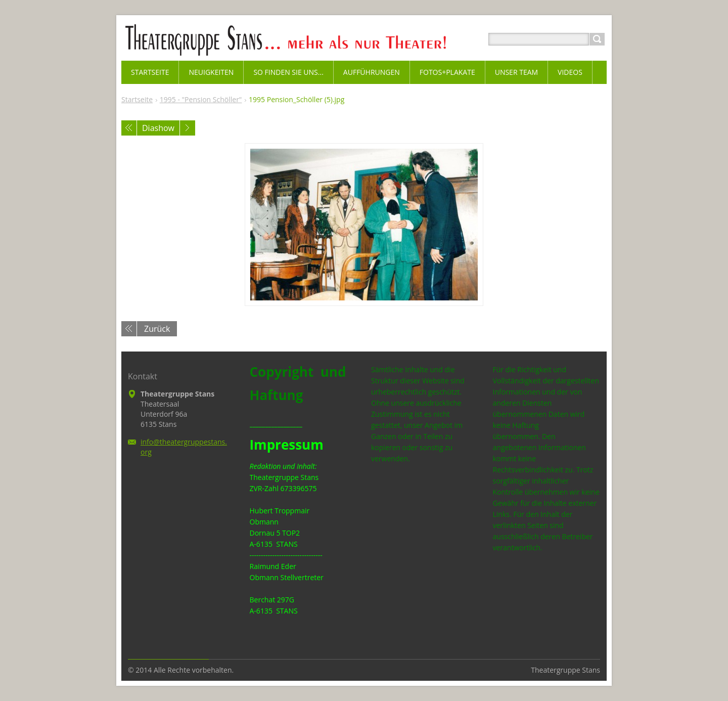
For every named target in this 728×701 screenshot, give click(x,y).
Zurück (157, 329)
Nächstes (188, 128)
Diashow (158, 128)
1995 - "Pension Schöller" (201, 99)
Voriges (129, 128)
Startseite (137, 99)
